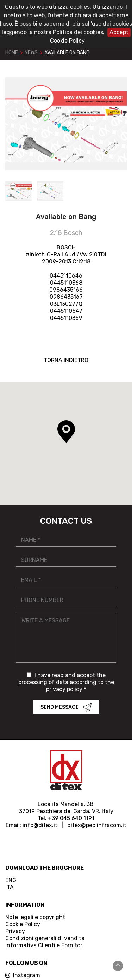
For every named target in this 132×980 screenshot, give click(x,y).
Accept (119, 32)
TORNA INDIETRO (66, 360)
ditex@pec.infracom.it (97, 825)
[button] (66, 432)
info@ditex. (38, 825)
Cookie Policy (67, 41)
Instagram (23, 975)
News (31, 53)
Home (12, 53)
